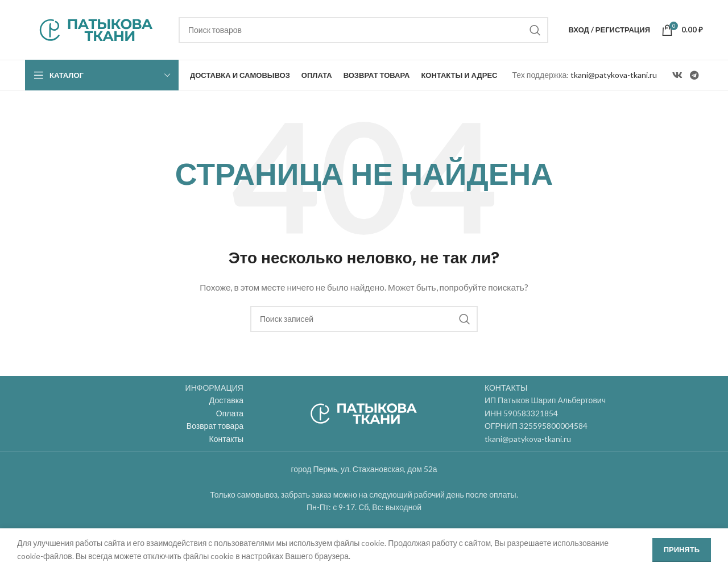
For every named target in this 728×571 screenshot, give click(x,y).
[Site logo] (96, 29)
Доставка (226, 400)
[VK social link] (677, 75)
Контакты (226, 439)
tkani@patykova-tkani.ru (614, 75)
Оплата (230, 413)
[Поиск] (363, 30)
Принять (682, 549)
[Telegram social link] (695, 75)
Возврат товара (215, 426)
